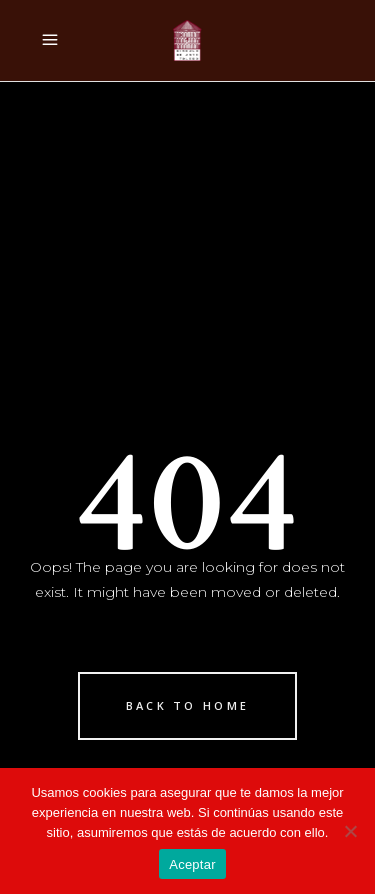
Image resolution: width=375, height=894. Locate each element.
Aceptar (192, 864)
